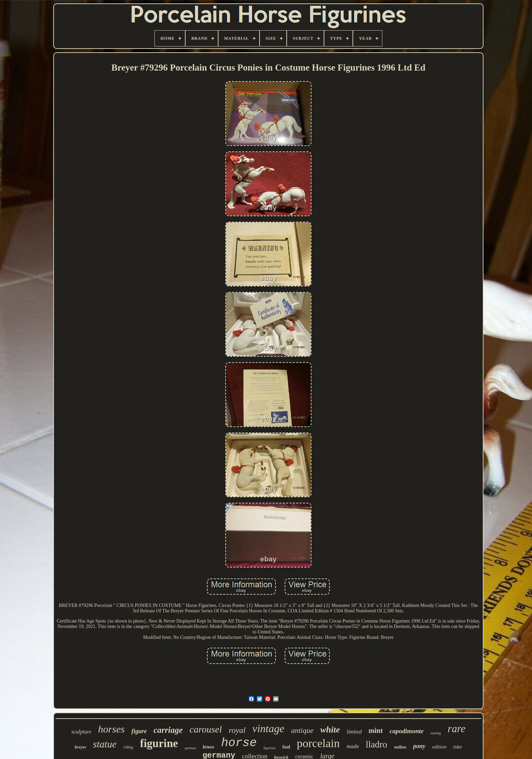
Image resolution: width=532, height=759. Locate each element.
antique (302, 730)
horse (239, 743)
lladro (376, 744)
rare (457, 729)
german (190, 748)
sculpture (81, 732)
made (353, 746)
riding (128, 747)
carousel (206, 729)
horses (111, 729)
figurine (159, 743)
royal (237, 730)
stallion (400, 747)
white (330, 730)
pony (419, 746)
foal (286, 747)
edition (439, 747)
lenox (208, 747)
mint (376, 730)
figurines (270, 748)
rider (457, 747)
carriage (168, 730)
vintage (268, 728)
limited (354, 732)
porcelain (318, 743)
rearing (435, 733)
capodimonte (406, 731)
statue (105, 744)
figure (139, 731)
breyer (80, 747)
